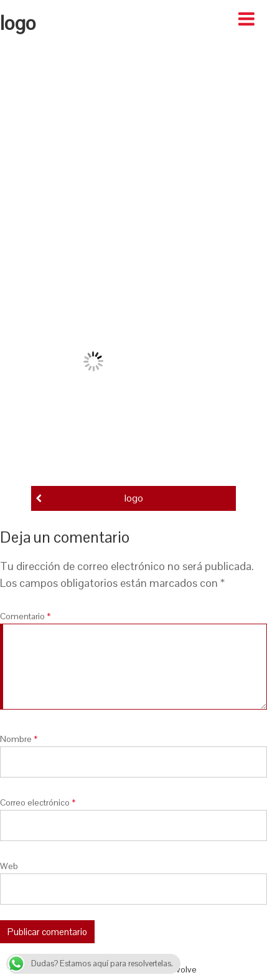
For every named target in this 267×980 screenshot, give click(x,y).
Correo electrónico (38, 802)
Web (9, 866)
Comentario (25, 616)
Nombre (19, 739)
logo (134, 498)
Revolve (181, 969)
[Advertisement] (132, 157)
